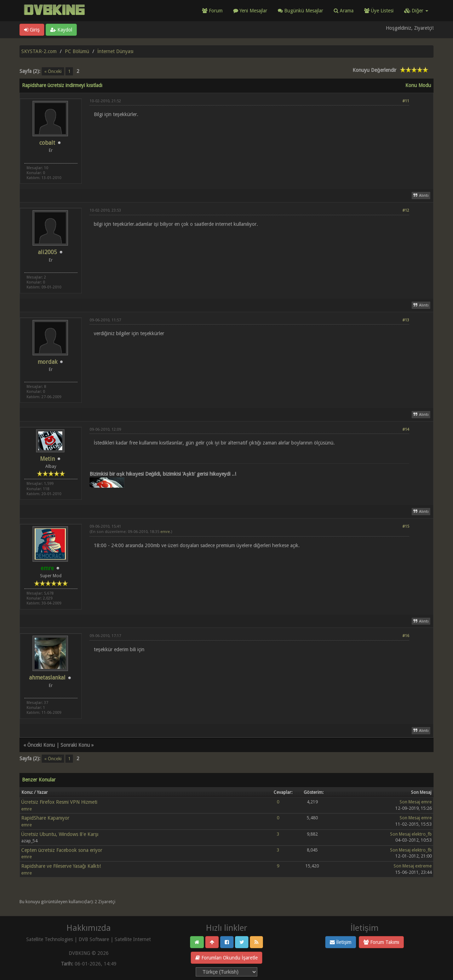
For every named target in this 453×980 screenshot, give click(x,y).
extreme (423, 866)
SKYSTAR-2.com (39, 51)
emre (165, 532)
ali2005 (47, 252)
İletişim (341, 942)
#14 (406, 429)
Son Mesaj (410, 802)
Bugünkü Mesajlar (300, 11)
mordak (47, 362)
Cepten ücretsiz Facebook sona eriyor (62, 850)
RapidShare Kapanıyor (45, 818)
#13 (406, 320)
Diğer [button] (416, 11)
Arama (344, 11)
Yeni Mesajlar (250, 11)
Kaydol (61, 30)
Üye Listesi (379, 11)
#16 (406, 636)
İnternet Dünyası (115, 51)
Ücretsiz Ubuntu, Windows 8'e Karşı (60, 834)
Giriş (32, 30)
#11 (406, 101)
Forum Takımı (381, 942)
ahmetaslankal (47, 678)
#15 (406, 526)
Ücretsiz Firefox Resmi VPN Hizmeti (59, 802)
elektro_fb (422, 834)
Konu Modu (418, 85)
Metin (47, 459)
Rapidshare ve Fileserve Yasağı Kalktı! (61, 866)
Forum (212, 11)
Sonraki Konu (75, 745)
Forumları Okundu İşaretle (226, 958)
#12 (406, 210)
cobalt (47, 143)
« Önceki (53, 71)
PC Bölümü (77, 51)
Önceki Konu (41, 745)
